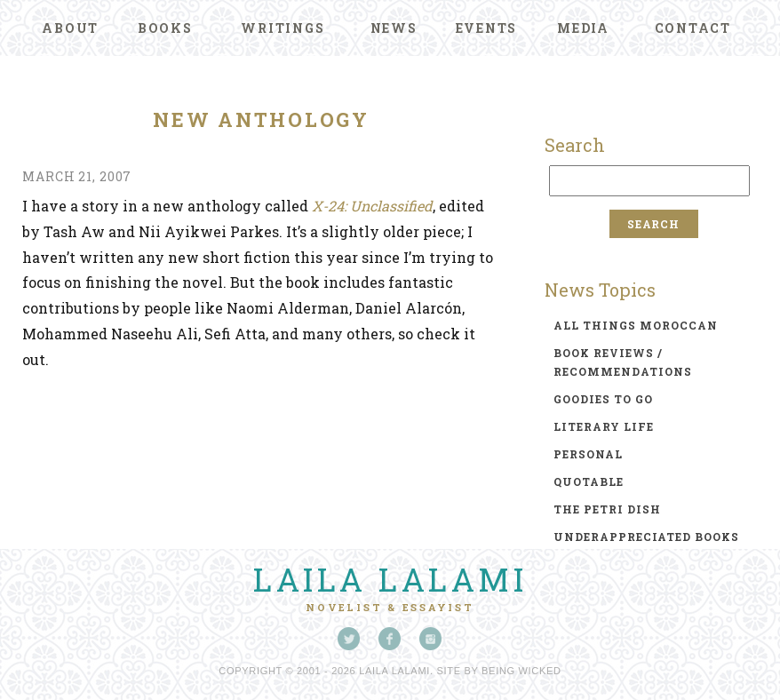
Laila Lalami (390, 579)
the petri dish (607, 509)
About (70, 28)
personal (588, 454)
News (394, 28)
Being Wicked (521, 671)
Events (487, 28)
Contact (693, 28)
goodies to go (603, 399)
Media (583, 28)
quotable (589, 481)
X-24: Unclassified (372, 206)
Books (165, 28)
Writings (283, 28)
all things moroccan (636, 325)
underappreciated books (646, 537)
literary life (604, 426)
